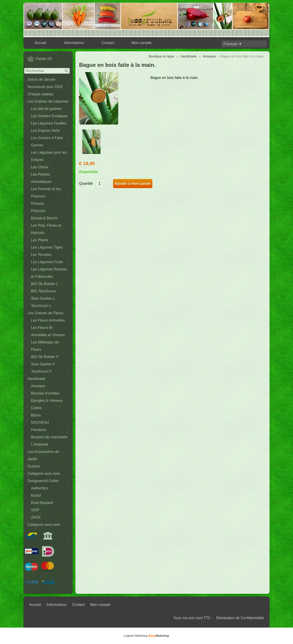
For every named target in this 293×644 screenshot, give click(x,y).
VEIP (35, 510)
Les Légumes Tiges (47, 247)
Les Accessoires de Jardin (43, 455)
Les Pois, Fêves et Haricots (46, 229)
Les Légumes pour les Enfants (49, 156)
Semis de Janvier (42, 79)
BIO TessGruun (43, 291)
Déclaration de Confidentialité (240, 618)
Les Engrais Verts (45, 131)
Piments (38, 204)
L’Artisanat (40, 444)
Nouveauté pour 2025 (45, 87)
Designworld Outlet (43, 481)
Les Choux (40, 167)
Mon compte (141, 43)
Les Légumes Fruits (47, 262)
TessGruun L (41, 306)
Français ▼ (233, 44)
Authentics (40, 488)
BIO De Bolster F (45, 357)
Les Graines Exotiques (49, 116)
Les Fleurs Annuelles (48, 320)
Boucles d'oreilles (45, 393)
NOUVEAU (40, 422)
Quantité (86, 183)
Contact (108, 43)
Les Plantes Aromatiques (41, 178)
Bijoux (36, 415)
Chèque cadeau (40, 94)
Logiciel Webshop (146, 636)
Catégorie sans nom (44, 474)
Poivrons (38, 211)
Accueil (40, 43)
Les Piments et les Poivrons (46, 193)
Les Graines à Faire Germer (47, 142)
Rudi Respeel (42, 503)
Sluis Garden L (43, 298)
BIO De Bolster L (45, 284)
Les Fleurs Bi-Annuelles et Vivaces (48, 331)
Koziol (36, 495)
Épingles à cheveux (47, 401)
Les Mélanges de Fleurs (45, 346)
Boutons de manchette (49, 437)
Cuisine (34, 466)
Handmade (36, 379)
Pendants (39, 430)
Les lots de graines (46, 109)
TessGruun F (41, 371)
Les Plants (40, 240)
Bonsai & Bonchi (44, 218)
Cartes (36, 408)
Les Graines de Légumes (48, 101)
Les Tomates (41, 255)
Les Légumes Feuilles (49, 123)
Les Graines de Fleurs (45, 313)
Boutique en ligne (161, 56)
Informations (74, 43)
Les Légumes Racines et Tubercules (49, 273)
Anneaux (38, 386)
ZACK (36, 517)
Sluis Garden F (43, 364)
